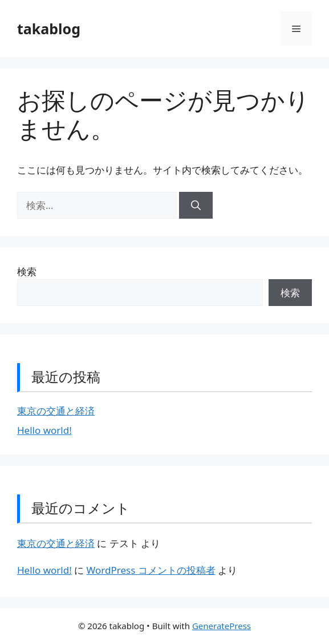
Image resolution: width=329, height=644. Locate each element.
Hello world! (44, 430)
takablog (49, 29)
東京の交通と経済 (56, 411)
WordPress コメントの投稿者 (151, 570)
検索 (27, 271)
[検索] (196, 206)
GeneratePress (222, 626)
